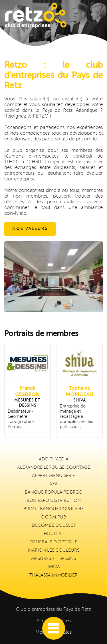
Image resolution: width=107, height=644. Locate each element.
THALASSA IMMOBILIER (53, 575)
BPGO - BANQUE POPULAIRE (54, 509)
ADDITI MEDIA (54, 459)
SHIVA (54, 567)
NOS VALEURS (30, 229)
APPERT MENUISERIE (53, 476)
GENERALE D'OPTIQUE (53, 542)
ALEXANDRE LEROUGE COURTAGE (54, 468)
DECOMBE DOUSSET (54, 526)
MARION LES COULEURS (54, 550)
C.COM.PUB (53, 517)
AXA (53, 484)
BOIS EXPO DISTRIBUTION (54, 501)
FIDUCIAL (54, 534)
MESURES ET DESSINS (53, 559)
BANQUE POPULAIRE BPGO (54, 492)
